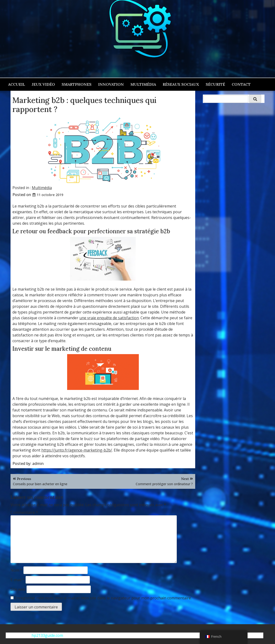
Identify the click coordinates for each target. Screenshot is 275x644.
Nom (16, 570)
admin (38, 463)
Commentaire (24, 512)
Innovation (111, 84)
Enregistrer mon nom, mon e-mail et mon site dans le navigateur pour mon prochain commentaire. (103, 598)
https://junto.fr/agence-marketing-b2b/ (77, 450)
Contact (241, 84)
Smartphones (77, 84)
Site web (18, 589)
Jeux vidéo (43, 84)
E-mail (18, 580)
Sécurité (215, 84)
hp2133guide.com (47, 635)
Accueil (17, 84)
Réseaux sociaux (181, 84)
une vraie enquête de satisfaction (109, 318)
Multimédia (143, 84)
